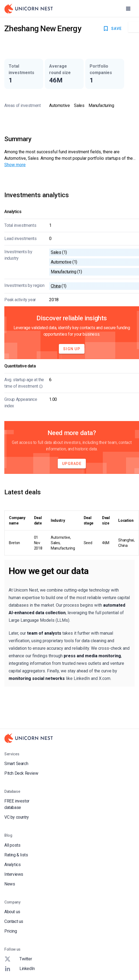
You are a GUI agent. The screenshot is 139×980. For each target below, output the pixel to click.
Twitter (18, 959)
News (10, 884)
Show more (15, 165)
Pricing (11, 931)
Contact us (14, 921)
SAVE (112, 29)
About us (12, 912)
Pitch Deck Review (21, 773)
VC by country (17, 817)
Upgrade (72, 464)
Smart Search (16, 764)
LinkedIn (20, 969)
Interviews (14, 874)
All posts (12, 845)
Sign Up (72, 349)
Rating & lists (16, 855)
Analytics (12, 865)
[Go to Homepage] (29, 9)
